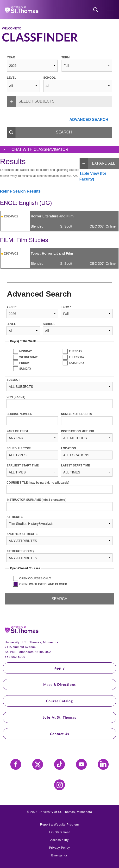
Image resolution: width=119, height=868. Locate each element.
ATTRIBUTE (15, 517)
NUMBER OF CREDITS (77, 414)
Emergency (59, 855)
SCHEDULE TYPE (19, 448)
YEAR (11, 57)
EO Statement (60, 832)
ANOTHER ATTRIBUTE (22, 534)
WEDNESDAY (28, 357)
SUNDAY (25, 369)
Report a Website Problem (59, 825)
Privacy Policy (59, 848)
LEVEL (12, 78)
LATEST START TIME (75, 465)
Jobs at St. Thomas (59, 717)
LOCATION (69, 448)
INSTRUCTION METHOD (78, 431)
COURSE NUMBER (19, 414)
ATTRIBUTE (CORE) (20, 551)
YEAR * (11, 307)
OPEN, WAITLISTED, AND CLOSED (43, 584)
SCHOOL (49, 78)
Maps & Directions (59, 684)
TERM (66, 57)
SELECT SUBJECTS (31, 101)
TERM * (66, 307)
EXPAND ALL (97, 163)
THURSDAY (77, 357)
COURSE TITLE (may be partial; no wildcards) (38, 483)
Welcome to (12, 28)
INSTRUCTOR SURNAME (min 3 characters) (36, 500)
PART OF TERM (17, 431)
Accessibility (59, 840)
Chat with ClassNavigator (34, 150)
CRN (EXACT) (16, 397)
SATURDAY (77, 363)
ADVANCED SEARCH (89, 120)
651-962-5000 (15, 657)
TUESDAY (75, 351)
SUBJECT (13, 380)
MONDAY (25, 351)
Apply (59, 668)
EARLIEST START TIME (23, 465)
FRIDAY (25, 363)
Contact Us (60, 734)
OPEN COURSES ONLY (35, 578)
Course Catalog (59, 701)
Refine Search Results (20, 191)
